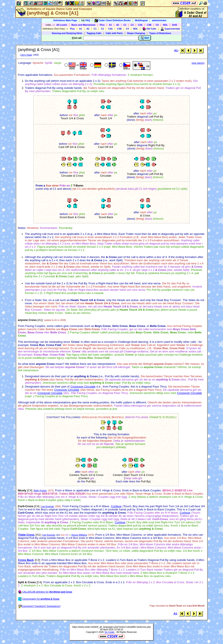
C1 (125, 25)
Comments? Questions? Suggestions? (40, 606)
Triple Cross (26, 535)
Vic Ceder (110, 632)
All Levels (62, 25)
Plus (102, 25)
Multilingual (141, 20)
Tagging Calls (94, 33)
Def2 (175, 25)
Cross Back (26, 560)
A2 (118, 25)
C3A (140, 25)
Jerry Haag (27, 55)
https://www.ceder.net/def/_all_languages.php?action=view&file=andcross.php (111, 627)
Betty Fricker (40, 490)
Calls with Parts (114, 33)
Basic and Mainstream (83, 25)
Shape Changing (136, 33)
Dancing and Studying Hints (67, 33)
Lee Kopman (48, 506)
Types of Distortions (160, 33)
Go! (145, 38)
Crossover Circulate (83, 387)
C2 (132, 25)
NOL (165, 25)
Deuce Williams (79, 535)
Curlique (116, 506)
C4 (157, 25)
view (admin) (198, 63)
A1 (111, 25)
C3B (149, 25)
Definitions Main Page (65, 20)
